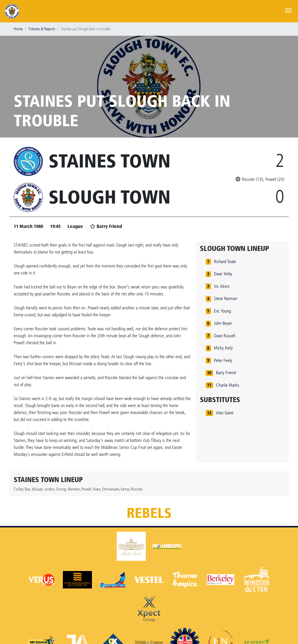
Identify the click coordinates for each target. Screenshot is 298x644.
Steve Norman (226, 298)
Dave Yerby (223, 274)
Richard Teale (225, 262)
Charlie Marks (228, 385)
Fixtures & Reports (42, 29)
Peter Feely (223, 360)
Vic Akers (222, 286)
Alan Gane (225, 413)
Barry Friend (226, 373)
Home (18, 29)
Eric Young (222, 311)
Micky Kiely (223, 348)
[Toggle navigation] (288, 10)
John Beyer (223, 323)
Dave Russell (225, 336)
